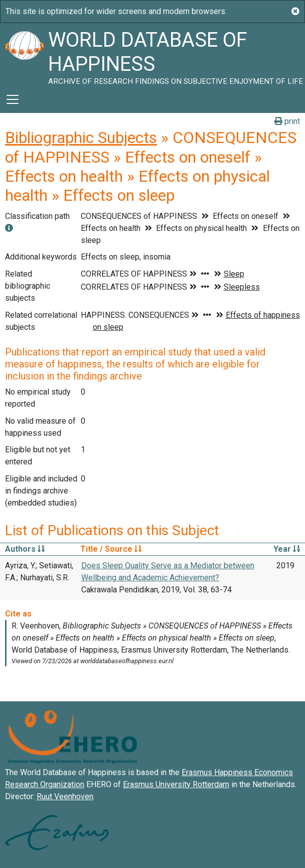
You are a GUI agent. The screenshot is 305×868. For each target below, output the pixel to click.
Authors (25, 549)
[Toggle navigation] (13, 99)
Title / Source (111, 549)
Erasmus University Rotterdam (176, 784)
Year (287, 549)
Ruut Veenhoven (65, 796)
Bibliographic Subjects (81, 138)
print (287, 121)
